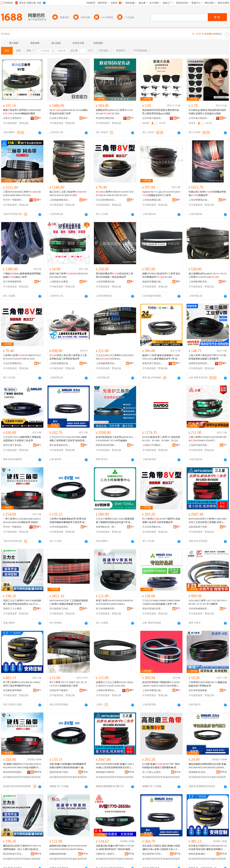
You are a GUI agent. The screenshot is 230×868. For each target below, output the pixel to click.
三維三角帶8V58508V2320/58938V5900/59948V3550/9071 (207, 439)
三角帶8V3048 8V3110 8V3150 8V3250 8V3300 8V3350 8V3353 (115, 194)
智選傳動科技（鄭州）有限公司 (106, 527)
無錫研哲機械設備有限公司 (153, 282)
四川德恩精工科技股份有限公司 (60, 609)
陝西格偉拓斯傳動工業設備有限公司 (106, 445)
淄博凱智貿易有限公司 (199, 363)
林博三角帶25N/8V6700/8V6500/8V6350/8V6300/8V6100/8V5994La (115, 602)
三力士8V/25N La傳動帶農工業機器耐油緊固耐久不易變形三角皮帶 (22, 439)
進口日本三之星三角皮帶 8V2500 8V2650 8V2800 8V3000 (68, 194)
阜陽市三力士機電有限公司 (14, 609)
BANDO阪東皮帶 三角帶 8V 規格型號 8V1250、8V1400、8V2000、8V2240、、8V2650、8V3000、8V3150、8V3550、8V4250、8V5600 (161, 439)
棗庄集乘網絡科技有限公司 (60, 445)
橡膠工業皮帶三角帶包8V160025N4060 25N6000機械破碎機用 (22, 112)
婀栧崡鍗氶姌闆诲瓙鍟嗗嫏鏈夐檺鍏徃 (106, 772)
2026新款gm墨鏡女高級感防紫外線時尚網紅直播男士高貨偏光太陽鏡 (207, 112)
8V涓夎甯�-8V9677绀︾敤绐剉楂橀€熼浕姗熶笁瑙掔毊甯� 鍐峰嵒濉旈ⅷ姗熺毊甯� (161, 766)
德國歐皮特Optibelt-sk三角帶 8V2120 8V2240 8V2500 (114, 112)
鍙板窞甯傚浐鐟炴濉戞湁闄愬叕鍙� (60, 772)
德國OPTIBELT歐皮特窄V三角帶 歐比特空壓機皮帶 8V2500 (161, 275)
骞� (38, 772)
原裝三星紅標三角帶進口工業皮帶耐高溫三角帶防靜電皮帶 (68, 357)
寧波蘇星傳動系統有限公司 (106, 118)
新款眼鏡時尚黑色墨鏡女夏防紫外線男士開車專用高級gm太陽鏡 (161, 112)
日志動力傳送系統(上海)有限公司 (60, 118)
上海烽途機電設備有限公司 (153, 200)
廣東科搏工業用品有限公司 (153, 363)
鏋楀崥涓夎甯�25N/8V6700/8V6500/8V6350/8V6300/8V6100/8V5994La (68, 848)
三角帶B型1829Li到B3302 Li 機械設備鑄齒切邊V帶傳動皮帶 (208, 684)
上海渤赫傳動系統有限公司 (60, 200)
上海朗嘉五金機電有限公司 (60, 282)
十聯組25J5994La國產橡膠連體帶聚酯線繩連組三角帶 (22, 275)
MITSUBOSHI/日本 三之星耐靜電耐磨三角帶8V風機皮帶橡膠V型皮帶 (69, 602)
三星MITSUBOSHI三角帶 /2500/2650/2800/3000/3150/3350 (22, 194)
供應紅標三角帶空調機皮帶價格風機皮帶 (207, 194)
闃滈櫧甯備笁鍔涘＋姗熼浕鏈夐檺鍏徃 (14, 854)
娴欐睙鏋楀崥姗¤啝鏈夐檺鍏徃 (60, 854)
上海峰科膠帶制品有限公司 (106, 690)
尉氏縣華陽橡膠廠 (198, 690)
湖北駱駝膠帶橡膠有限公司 (14, 690)
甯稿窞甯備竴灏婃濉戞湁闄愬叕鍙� (14, 772)
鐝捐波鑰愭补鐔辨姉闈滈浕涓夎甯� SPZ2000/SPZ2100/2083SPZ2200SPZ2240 (207, 766)
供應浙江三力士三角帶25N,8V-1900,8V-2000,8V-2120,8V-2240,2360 (114, 684)
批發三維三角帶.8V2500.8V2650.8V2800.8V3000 (69, 275)
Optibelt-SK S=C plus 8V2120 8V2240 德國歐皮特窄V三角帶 (161, 194)
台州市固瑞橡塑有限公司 (60, 527)
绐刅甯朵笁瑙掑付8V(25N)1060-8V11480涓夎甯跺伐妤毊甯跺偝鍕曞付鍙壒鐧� (208, 848)
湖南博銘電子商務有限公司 (199, 527)
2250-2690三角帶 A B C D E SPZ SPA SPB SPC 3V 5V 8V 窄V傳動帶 (208, 602)
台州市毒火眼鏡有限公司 (153, 118)
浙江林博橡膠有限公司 (14, 282)
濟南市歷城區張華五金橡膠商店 (153, 609)
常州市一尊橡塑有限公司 (14, 200)
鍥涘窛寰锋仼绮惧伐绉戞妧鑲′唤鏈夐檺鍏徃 (153, 854)
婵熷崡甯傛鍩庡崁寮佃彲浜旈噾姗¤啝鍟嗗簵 (199, 772)
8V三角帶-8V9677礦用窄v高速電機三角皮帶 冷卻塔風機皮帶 (161, 521)
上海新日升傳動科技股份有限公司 (153, 445)
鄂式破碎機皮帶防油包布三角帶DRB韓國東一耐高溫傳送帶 (115, 275)
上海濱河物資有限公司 (199, 445)
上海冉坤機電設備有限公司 (153, 690)
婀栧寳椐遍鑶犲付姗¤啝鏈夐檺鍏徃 (199, 854)
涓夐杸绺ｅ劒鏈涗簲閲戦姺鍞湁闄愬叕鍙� (106, 854)
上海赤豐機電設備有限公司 (199, 200)
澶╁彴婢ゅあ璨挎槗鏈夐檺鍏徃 (153, 772)
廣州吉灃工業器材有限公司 (14, 445)
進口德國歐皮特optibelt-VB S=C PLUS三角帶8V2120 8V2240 (208, 275)
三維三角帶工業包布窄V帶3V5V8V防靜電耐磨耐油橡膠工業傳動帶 (207, 357)
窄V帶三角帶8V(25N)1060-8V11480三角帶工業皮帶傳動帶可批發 (22, 684)
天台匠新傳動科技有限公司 (106, 200)
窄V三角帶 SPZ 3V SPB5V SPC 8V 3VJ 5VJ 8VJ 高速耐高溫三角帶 (68, 684)
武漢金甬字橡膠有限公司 (60, 690)
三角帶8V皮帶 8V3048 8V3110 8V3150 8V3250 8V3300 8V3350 (22, 357)
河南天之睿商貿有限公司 (14, 118)
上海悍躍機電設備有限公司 (106, 282)
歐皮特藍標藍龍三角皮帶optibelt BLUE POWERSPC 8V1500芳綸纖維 (115, 439)
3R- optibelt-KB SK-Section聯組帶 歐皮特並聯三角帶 (69, 112)
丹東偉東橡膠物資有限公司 (199, 609)
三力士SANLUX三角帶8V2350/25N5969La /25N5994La (115, 357)
